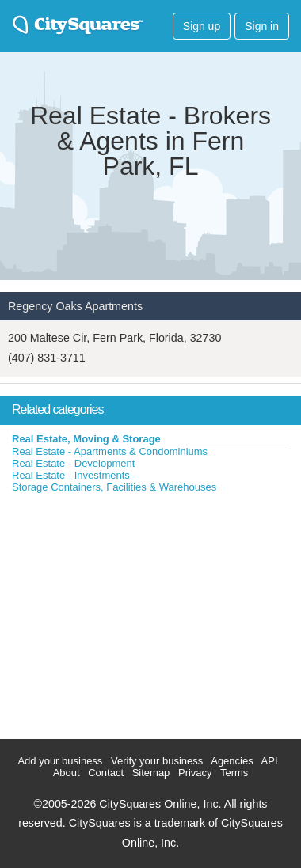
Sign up (202, 26)
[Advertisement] (119, 612)
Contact (106, 773)
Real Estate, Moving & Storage (86, 439)
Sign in (262, 26)
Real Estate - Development (73, 463)
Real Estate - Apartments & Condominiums (110, 451)
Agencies (232, 761)
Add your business (60, 761)
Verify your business (157, 761)
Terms (234, 773)
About (67, 773)
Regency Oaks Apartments (75, 306)
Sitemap (151, 773)
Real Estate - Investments (71, 475)
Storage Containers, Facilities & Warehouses (114, 487)
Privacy (195, 773)
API (270, 761)
